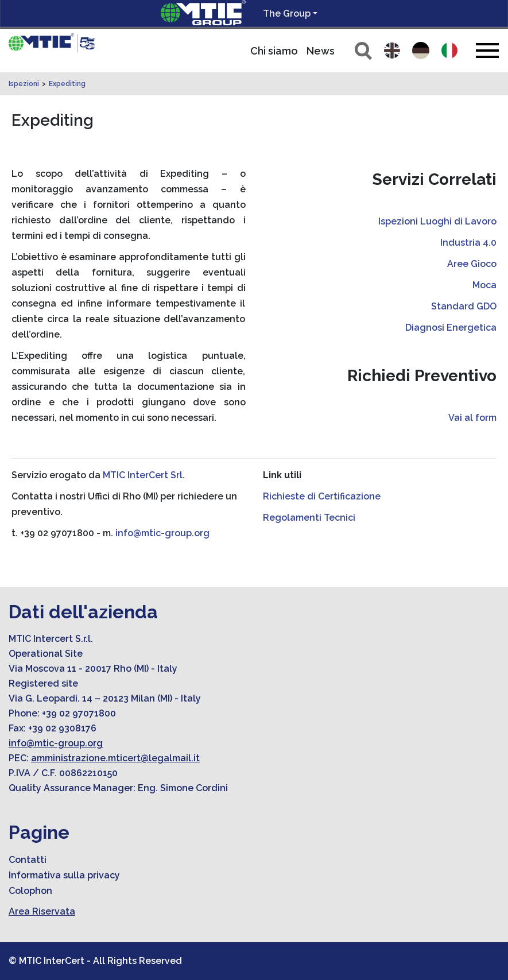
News (321, 51)
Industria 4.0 (468, 243)
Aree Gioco (472, 264)
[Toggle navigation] (487, 50)
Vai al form (472, 418)
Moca (484, 285)
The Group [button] (287, 13)
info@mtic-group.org (162, 533)
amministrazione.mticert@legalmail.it (115, 758)
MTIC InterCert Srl (143, 475)
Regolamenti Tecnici (309, 518)
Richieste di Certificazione (322, 496)
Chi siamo (274, 51)
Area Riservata (42, 911)
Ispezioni (24, 84)
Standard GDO (464, 306)
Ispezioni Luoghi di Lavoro (437, 221)
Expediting (67, 84)
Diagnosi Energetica (451, 328)
